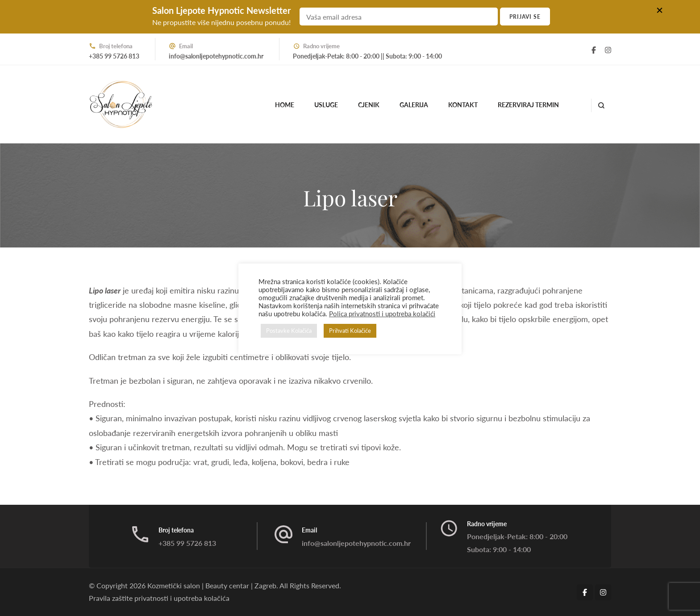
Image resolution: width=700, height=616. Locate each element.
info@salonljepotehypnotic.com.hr (216, 56)
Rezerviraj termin (528, 105)
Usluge (326, 105)
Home (285, 105)
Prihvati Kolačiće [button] (350, 331)
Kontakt (463, 105)
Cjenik (369, 105)
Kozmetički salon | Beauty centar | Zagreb (212, 585)
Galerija (414, 105)
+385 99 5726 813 (114, 56)
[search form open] (601, 105)
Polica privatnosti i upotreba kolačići (382, 314)
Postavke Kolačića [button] (289, 331)
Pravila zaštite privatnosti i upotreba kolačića (159, 598)
